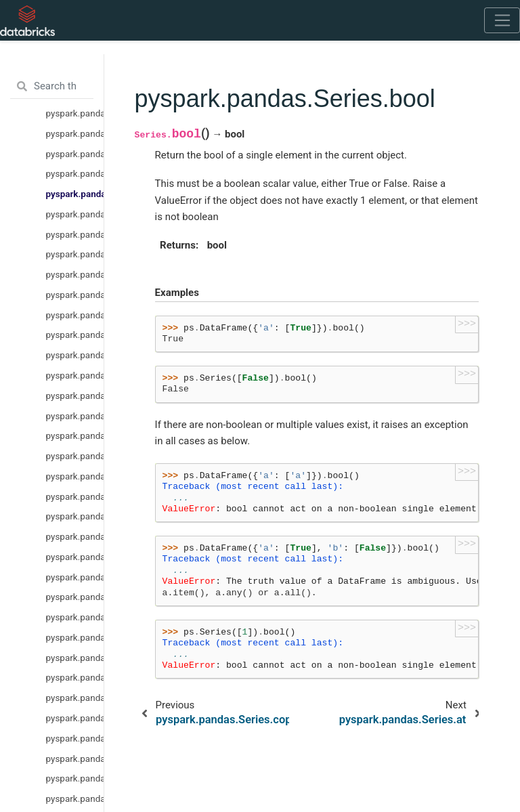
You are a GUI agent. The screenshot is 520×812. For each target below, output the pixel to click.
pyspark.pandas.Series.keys (75, 295)
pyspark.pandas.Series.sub (75, 597)
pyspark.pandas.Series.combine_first (75, 798)
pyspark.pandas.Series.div (75, 456)
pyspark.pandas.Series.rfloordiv (75, 738)
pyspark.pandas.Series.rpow (75, 658)
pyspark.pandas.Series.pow (75, 637)
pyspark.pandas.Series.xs (75, 396)
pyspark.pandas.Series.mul (75, 476)
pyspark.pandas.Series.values (75, 133)
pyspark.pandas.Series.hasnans (75, 113)
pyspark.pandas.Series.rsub (75, 557)
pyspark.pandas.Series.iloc (75, 274)
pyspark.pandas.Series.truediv (75, 617)
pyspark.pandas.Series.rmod (75, 698)
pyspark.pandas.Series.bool (75, 194)
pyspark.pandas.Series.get (75, 416)
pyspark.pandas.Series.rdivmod (75, 778)
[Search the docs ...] (52, 87)
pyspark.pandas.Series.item (75, 375)
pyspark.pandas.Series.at (75, 214)
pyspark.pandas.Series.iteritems (75, 355)
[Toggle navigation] (502, 20)
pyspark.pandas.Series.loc (75, 254)
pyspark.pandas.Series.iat (75, 234)
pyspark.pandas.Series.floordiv (75, 718)
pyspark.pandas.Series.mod (75, 677)
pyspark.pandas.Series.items (75, 335)
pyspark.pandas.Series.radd (75, 496)
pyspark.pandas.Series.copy (75, 173)
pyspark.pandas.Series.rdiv (75, 516)
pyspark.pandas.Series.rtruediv (75, 577)
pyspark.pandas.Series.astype (75, 154)
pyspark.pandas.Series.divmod (75, 758)
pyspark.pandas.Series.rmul (75, 536)
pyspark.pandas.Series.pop (75, 315)
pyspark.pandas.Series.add (75, 435)
